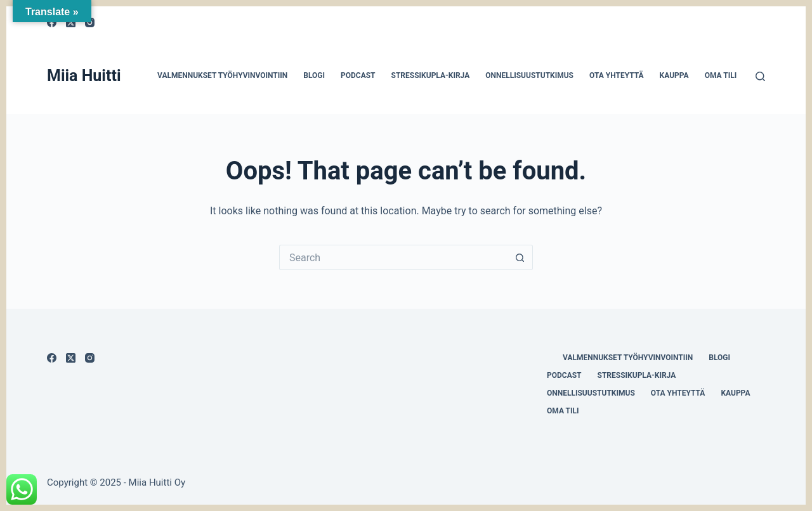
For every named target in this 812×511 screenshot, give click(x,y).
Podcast (358, 75)
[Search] (760, 76)
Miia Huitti (84, 76)
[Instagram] (90, 358)
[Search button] (520, 257)
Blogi (314, 75)
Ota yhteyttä (617, 75)
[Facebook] (52, 358)
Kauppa (674, 75)
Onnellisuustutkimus (529, 75)
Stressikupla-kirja (431, 75)
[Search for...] (393, 257)
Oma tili (721, 75)
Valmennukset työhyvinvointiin (222, 75)
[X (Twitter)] (71, 358)
